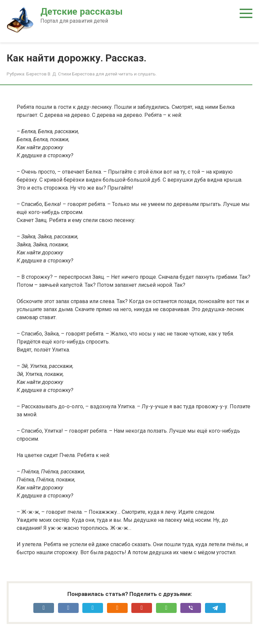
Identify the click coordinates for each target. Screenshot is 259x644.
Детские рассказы (81, 12)
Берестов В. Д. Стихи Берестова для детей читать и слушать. (91, 74)
